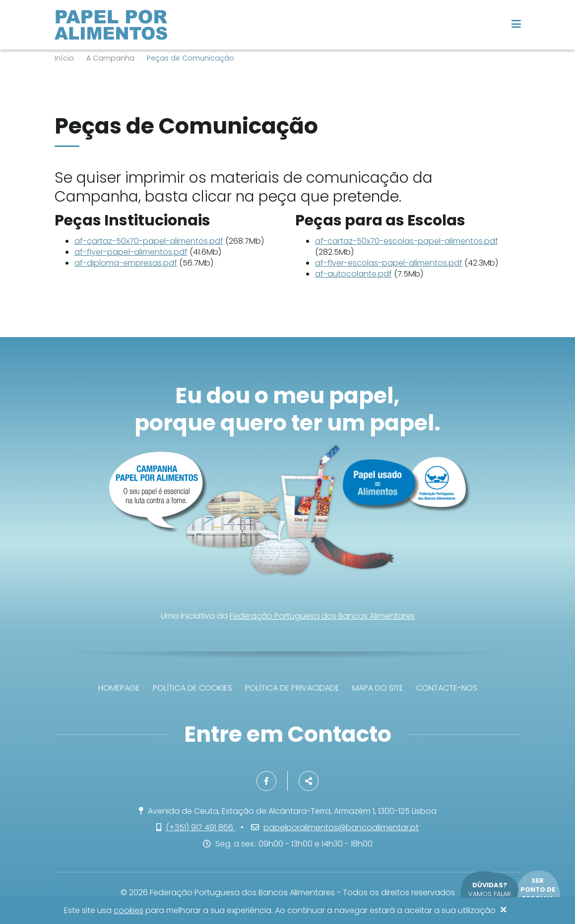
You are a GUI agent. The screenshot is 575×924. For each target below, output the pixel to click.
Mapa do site (378, 688)
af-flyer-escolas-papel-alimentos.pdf (389, 263)
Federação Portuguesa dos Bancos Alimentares (322, 616)
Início (64, 58)
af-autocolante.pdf (353, 274)
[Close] (504, 911)
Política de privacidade (292, 688)
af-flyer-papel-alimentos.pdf (131, 252)
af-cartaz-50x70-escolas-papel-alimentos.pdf (407, 241)
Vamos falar (490, 889)
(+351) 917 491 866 (200, 827)
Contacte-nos (447, 688)
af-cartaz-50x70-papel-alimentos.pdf (149, 241)
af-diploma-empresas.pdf (126, 263)
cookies (128, 911)
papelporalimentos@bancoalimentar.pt (341, 827)
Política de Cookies (192, 688)
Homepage (119, 688)
